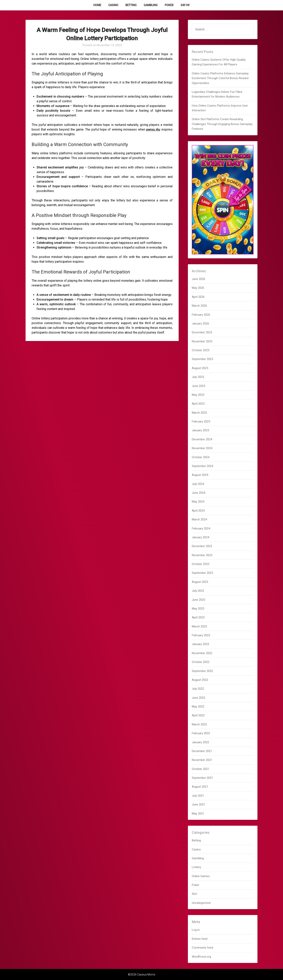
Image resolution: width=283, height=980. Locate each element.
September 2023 (202, 573)
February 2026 (201, 315)
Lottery (196, 867)
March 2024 (199, 519)
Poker (169, 5)
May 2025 (198, 395)
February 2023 (201, 635)
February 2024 (201, 528)
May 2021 (198, 814)
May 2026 (198, 288)
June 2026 (198, 279)
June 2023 (198, 600)
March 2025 (199, 413)
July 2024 (198, 484)
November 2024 (202, 448)
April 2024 (198, 511)
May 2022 (198, 707)
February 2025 (201, 421)
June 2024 (198, 493)
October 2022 (201, 662)
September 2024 (202, 466)
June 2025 (198, 386)
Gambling (151, 5)
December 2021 (202, 751)
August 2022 (200, 680)
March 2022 (199, 724)
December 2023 (202, 546)
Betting (131, 5)
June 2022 (198, 698)
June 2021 (198, 804)
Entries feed (200, 939)
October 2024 (201, 457)
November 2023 (202, 555)
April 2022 (198, 715)
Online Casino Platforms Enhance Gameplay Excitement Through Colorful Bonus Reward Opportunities (220, 78)
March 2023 (199, 626)
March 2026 (199, 306)
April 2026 (198, 297)
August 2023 (200, 582)
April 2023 (198, 617)
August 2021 (200, 787)
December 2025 (202, 332)
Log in (196, 930)
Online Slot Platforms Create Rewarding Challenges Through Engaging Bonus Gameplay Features (222, 124)
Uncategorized (201, 903)
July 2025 (198, 377)
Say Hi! (185, 5)
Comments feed (202, 948)
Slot (194, 894)
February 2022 (201, 733)
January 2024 (200, 537)
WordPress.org (201, 957)
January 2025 (200, 430)
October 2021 (201, 769)
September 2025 (202, 359)
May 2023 (198, 609)
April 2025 (198, 404)
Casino (113, 5)
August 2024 (200, 475)
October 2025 (201, 350)
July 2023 (198, 591)
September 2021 (202, 778)
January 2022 (200, 742)
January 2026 (200, 324)
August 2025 (200, 368)
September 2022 (202, 671)
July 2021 (198, 796)
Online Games (201, 876)
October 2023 (201, 564)
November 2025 (202, 341)
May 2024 (198, 502)
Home (97, 5)
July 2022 (198, 689)
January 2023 (200, 644)
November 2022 (202, 653)
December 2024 (202, 439)
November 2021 (202, 760)
